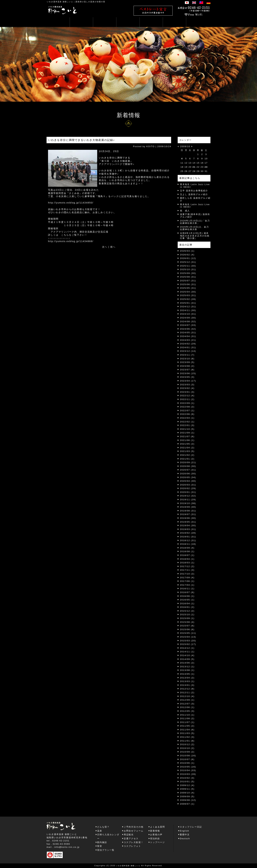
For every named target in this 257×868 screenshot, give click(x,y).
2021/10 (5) (187, 429)
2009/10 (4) (187, 793)
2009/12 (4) (187, 785)
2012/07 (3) (187, 704)
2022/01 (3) (187, 425)
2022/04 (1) (187, 418)
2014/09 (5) (187, 659)
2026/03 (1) (187, 251)
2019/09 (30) (188, 507)
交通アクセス (131, 839)
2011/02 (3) (187, 737)
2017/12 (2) (187, 566)
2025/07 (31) (188, 281)
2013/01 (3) (187, 685)
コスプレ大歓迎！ (134, 842)
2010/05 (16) (188, 767)
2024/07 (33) (188, 325)
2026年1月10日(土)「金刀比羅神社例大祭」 (195, 222)
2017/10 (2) (187, 574)
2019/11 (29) (188, 500)
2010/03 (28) (188, 774)
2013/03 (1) (187, 681)
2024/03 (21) (188, 340)
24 (206, 167)
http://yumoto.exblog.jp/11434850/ (71, 203)
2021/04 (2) (187, 448)
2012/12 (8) (187, 689)
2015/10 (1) (187, 614)
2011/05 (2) (187, 726)
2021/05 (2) (187, 444)
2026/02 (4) (187, 255)
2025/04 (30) (188, 292)
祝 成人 (185, 211)
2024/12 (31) (188, 307)
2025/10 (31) (188, 269)
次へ (105, 247)
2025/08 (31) (188, 277)
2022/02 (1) (187, 422)
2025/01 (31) (188, 303)
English (184, 831)
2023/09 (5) (187, 362)
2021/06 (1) (187, 440)
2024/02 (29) (188, 344)
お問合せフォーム (134, 831)
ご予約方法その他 (134, 827)
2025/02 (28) (188, 299)
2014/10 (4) (187, 655)
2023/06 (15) (188, 373)
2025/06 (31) (188, 284)
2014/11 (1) (187, 652)
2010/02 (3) (187, 778)
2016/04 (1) (187, 603)
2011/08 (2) (187, 718)
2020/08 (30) (188, 466)
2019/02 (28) (188, 533)
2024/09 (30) (188, 318)
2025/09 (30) (188, 273)
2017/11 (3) (187, 570)
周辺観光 (129, 835)
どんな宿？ (103, 827)
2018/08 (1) (187, 551)
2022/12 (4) (187, 396)
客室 (100, 846)
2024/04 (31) (188, 336)
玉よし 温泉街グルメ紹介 (194, 194)
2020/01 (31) (188, 492)
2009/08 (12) (188, 800)
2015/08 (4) (187, 622)
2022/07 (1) (187, 411)
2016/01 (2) (187, 607)
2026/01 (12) (188, 258)
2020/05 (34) (188, 477)
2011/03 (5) (187, 733)
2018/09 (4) (187, 548)
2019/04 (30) (188, 525)
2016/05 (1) (187, 600)
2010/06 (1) (187, 763)
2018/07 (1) (187, 555)
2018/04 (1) (187, 559)
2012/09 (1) (187, 700)
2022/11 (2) (187, 399)
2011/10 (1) (187, 715)
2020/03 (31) (188, 485)
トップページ (158, 842)
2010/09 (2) (187, 752)
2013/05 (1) (187, 674)
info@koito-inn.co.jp (67, 847)
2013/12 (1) (187, 667)
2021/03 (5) (187, 451)
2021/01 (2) (187, 459)
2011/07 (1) (187, 722)
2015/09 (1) (187, 618)
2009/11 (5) (187, 789)
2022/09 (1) (187, 403)
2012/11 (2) (187, 693)
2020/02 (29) (188, 488)
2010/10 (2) (187, 748)
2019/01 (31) (188, 537)
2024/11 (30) (188, 310)
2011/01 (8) (187, 741)
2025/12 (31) (188, 262)
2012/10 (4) (187, 696)
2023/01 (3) (187, 392)
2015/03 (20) (188, 641)
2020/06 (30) (188, 474)
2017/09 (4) (187, 578)
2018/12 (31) (188, 540)
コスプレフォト (132, 846)
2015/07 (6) (187, 626)
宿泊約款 (155, 839)
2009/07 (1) (187, 804)
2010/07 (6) (187, 759)
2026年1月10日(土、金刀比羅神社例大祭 (194, 228)
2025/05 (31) (188, 288)
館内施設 (102, 842)
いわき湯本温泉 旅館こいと (60, 2)
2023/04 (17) (188, 381)
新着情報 (155, 831)
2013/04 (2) (187, 678)
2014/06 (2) (187, 663)
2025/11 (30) (188, 266)
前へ (113, 247)
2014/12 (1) (187, 648)
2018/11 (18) (188, 544)
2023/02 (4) (187, 388)
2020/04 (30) (188, 481)
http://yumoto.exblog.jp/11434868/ (71, 241)
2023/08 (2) (187, 366)
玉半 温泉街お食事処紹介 (194, 191)
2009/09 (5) (187, 796)
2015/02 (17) (188, 644)
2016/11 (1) (187, 589)
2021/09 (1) (187, 433)
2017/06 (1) (187, 581)
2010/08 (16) (188, 756)
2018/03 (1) (187, 563)
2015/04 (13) (188, 637)
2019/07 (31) (188, 514)
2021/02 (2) (187, 455)
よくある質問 (158, 827)
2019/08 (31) (188, 511)
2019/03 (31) (188, 529)
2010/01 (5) (187, 782)
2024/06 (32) (188, 329)
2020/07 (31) (188, 470)
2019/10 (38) (188, 503)
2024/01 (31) (188, 347)
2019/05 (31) (188, 522)
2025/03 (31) (188, 295)
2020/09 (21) (188, 462)
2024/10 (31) (188, 314)
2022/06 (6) (187, 414)
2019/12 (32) (188, 496)
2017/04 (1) (187, 585)
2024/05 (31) (188, 333)
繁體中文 (185, 835)
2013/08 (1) (187, 670)
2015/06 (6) (187, 629)
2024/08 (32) (188, 321)
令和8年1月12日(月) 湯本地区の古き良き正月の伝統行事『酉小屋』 (195, 236)
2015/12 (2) (187, 611)
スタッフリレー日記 (191, 827)
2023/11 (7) (187, 355)
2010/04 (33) (188, 770)
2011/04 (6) (187, 730)
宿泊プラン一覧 (106, 850)
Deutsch (185, 839)
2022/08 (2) (187, 407)
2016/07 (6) (187, 592)
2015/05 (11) (188, 633)
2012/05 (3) (187, 711)
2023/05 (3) (187, 377)
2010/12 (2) (187, 744)
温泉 (100, 831)
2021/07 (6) (187, 436)
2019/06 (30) (188, 518)
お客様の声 (156, 835)
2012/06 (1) (187, 707)
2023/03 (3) (187, 385)
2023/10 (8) (187, 359)
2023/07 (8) (187, 370)
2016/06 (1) (187, 596)
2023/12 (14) (188, 351)
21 (194, 167)
